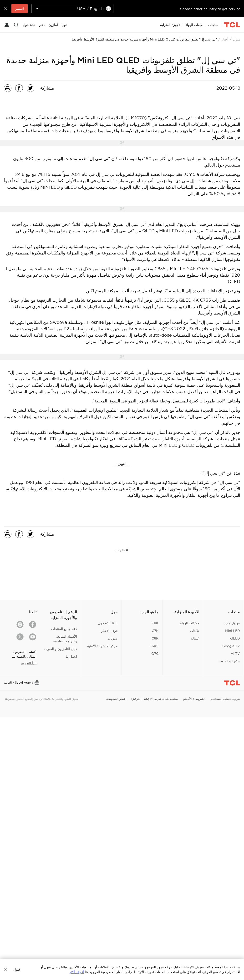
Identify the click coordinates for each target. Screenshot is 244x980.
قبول (17, 970)
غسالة (195, 638)
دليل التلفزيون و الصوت (61, 649)
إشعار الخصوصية (116, 699)
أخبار (225, 39)
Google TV (231, 646)
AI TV (235, 654)
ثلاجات (195, 631)
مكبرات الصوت (229, 661)
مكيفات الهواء (190, 623)
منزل (237, 39)
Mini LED (233, 631)
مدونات (113, 638)
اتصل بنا (71, 656)
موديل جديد (232, 623)
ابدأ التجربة (29, 663)
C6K (155, 638)
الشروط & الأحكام (194, 699)
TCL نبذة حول (108, 623)
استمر (20, 9)
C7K (155, 631)
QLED (235, 638)
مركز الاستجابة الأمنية (102, 646)
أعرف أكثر (77, 972)
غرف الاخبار (109, 631)
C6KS (154, 646)
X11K (155, 623)
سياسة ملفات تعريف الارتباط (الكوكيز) (155, 699)
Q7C (155, 654)
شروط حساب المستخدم (225, 699)
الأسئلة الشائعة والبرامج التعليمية (65, 639)
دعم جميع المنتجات (64, 629)
